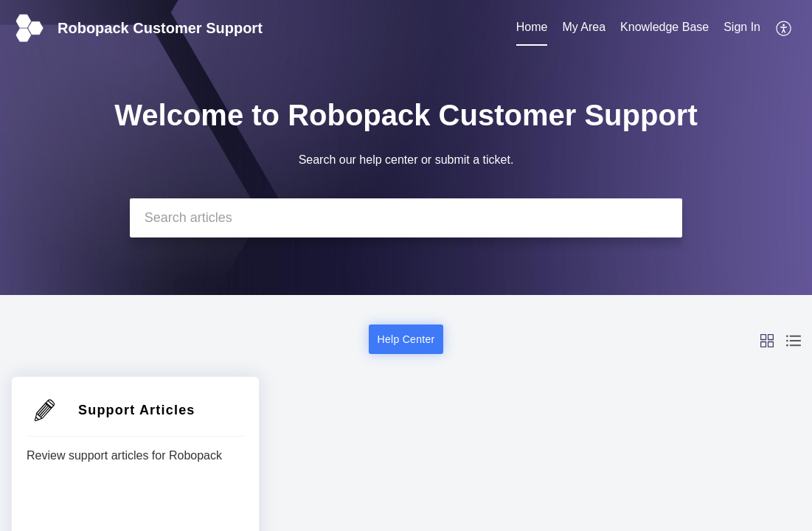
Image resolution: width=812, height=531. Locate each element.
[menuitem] (532, 28)
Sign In (742, 27)
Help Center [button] (406, 339)
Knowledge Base (664, 27)
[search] (406, 218)
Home (532, 27)
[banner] (406, 147)
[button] (784, 28)
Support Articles (137, 410)
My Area (584, 27)
